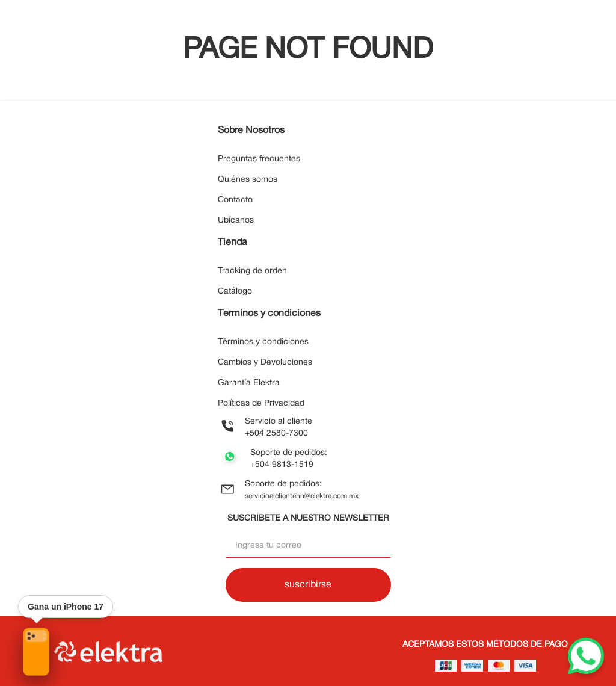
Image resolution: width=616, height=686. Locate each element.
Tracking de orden (252, 271)
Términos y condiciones (263, 342)
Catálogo (235, 292)
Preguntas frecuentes (259, 159)
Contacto (235, 200)
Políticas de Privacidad (261, 403)
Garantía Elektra (249, 383)
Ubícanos (236, 221)
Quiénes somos (248, 180)
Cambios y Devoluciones (265, 363)
